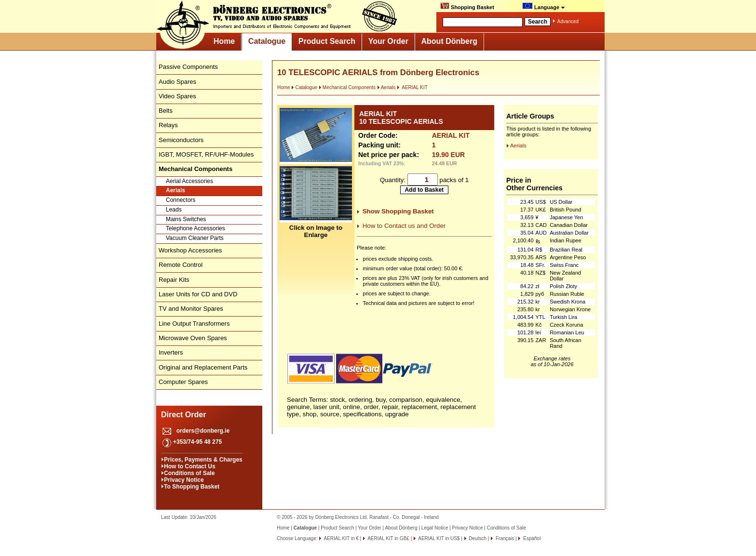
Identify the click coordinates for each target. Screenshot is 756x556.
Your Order (388, 41)
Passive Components (188, 67)
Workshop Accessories (190, 250)
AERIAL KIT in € (340, 538)
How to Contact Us (190, 466)
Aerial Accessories (189, 181)
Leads (174, 210)
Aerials (175, 190)
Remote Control (181, 265)
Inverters (171, 352)
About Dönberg (449, 41)
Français (504, 538)
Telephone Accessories (196, 228)
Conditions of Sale (189, 473)
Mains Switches (186, 219)
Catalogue (267, 41)
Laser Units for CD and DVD (198, 294)
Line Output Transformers (194, 324)
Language (544, 6)
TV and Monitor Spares (191, 309)
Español (531, 538)
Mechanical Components (347, 87)
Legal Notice (435, 528)
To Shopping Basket (192, 487)
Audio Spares (177, 82)
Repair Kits (174, 280)
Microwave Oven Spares (193, 338)
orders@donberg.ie (203, 431)
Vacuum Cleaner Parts (195, 238)
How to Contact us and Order (404, 226)
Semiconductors (181, 140)
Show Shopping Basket (398, 211)
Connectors (181, 200)
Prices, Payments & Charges (203, 460)
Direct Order (183, 415)
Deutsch (477, 538)
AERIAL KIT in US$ (438, 538)
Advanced (568, 21)
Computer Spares (183, 382)
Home (224, 41)
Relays (168, 125)
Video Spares (177, 96)
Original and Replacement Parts (203, 367)
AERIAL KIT (412, 87)
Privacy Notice (184, 480)
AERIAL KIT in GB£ (388, 538)
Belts (166, 111)
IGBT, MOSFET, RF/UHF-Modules (206, 154)
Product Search (327, 41)
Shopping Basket (467, 6)
